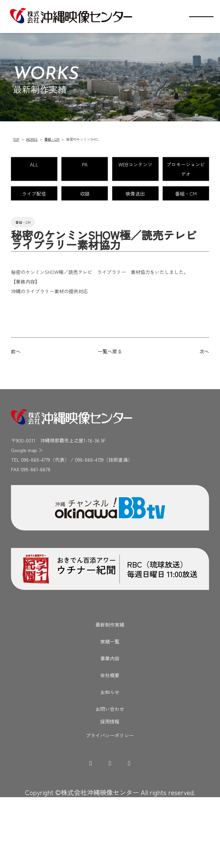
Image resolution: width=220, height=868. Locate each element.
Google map (24, 520)
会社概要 (110, 745)
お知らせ (110, 762)
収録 (163, 226)
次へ (204, 421)
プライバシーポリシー (110, 805)
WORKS (32, 139)
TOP (16, 139)
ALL (57, 166)
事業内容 (110, 728)
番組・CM (52, 139)
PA (163, 166)
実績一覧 (110, 712)
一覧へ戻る (110, 421)
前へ (16, 421)
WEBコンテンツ (57, 196)
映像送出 (57, 255)
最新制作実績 (110, 695)
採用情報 (110, 792)
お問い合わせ (110, 779)
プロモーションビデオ (163, 196)
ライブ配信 (57, 226)
